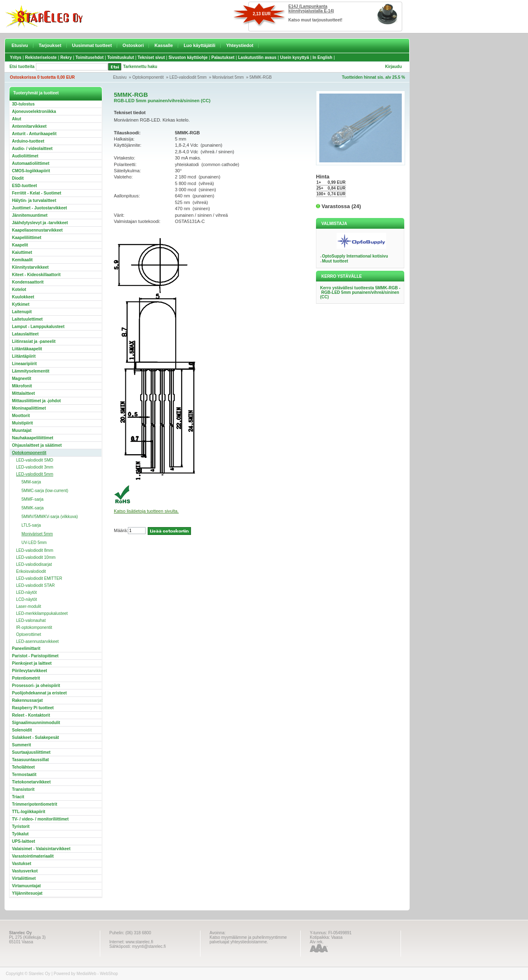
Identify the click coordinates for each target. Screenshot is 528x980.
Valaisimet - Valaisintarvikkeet (41, 849)
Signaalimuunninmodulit (36, 723)
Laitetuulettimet (27, 319)
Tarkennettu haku (140, 67)
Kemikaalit (22, 260)
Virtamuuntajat (26, 886)
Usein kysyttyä (295, 57)
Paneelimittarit (26, 648)
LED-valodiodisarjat (34, 564)
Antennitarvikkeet (29, 126)
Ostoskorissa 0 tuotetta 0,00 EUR (42, 77)
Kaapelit (20, 245)
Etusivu (20, 45)
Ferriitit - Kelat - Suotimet (37, 193)
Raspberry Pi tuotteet (33, 708)
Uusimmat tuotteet (92, 45)
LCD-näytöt (27, 599)
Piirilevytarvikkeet (29, 671)
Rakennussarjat (27, 700)
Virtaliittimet (24, 878)
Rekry (66, 57)
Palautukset (223, 57)
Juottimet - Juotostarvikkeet (39, 208)
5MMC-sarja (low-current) (45, 491)
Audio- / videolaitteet (32, 149)
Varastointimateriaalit (33, 856)
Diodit (18, 178)
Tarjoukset (50, 45)
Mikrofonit (22, 386)
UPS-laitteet (24, 841)
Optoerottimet (29, 634)
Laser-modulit (29, 606)
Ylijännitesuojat (27, 893)
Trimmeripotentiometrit (34, 804)
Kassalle (164, 45)
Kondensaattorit (28, 282)
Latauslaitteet (25, 334)
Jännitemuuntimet (30, 215)
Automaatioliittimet (31, 163)
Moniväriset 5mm (228, 77)
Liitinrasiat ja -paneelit (34, 341)
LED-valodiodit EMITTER (39, 578)
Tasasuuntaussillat (30, 760)
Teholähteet (23, 767)
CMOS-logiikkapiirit (31, 171)
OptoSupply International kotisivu (355, 256)
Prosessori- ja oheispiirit (36, 686)
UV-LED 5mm (34, 543)
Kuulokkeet (23, 297)
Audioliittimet (25, 156)
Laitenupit (22, 312)
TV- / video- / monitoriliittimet (40, 819)
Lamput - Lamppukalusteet (38, 327)
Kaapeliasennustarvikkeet (37, 230)
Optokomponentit (148, 77)
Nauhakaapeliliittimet (33, 438)
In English (323, 57)
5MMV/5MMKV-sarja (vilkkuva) (50, 517)
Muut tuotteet (335, 261)
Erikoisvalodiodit (31, 571)
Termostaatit (24, 775)
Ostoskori (133, 45)
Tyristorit (21, 826)
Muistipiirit (22, 423)
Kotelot (19, 290)
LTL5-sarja (31, 525)
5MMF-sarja (32, 499)
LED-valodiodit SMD (35, 460)
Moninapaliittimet (29, 408)
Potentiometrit (26, 678)
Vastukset (22, 864)
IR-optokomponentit (34, 627)
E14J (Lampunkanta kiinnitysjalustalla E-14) (311, 9)
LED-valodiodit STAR (35, 585)
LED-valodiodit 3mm (35, 467)
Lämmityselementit (31, 371)
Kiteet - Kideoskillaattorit (36, 275)
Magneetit (22, 379)
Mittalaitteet (24, 393)
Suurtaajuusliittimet (31, 752)
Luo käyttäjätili (199, 45)
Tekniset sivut (151, 57)
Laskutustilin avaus (257, 57)
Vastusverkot (25, 871)
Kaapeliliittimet (27, 238)
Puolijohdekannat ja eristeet (39, 693)
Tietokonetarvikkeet (31, 782)
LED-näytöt (26, 592)
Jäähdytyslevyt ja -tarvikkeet (40, 223)
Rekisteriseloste (41, 57)
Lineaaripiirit (24, 364)
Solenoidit (22, 730)
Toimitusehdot (90, 57)
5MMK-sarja (33, 508)
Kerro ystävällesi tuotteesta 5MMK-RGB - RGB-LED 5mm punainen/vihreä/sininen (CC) (360, 292)
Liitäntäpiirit (24, 356)
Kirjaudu (393, 67)
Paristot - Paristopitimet (35, 656)
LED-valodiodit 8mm (35, 550)
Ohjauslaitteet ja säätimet (37, 445)
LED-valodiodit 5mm (188, 77)
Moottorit (21, 416)
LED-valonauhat (31, 620)
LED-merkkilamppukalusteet (42, 613)
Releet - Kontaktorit (31, 715)
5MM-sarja (31, 482)
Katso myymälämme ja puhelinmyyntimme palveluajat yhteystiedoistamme (248, 940)
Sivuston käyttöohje (188, 57)
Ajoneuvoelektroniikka (34, 111)
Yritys (16, 57)
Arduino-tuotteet (28, 141)
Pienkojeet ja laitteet (32, 663)
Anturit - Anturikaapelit (34, 134)
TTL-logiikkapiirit (29, 812)
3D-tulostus (23, 104)
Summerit (21, 745)
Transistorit (23, 789)
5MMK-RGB (261, 77)
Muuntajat (22, 430)
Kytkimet (21, 304)
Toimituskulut (121, 57)
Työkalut (20, 834)
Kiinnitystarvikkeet (30, 267)
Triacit (18, 797)
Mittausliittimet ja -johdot (36, 401)
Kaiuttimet (22, 252)
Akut (16, 119)
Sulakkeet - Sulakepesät (35, 737)
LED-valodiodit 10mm (36, 557)
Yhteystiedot (240, 45)
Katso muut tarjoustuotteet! (315, 20)
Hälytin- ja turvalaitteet (34, 200)
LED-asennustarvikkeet (37, 641)
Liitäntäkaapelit (27, 349)
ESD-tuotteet (25, 186)
